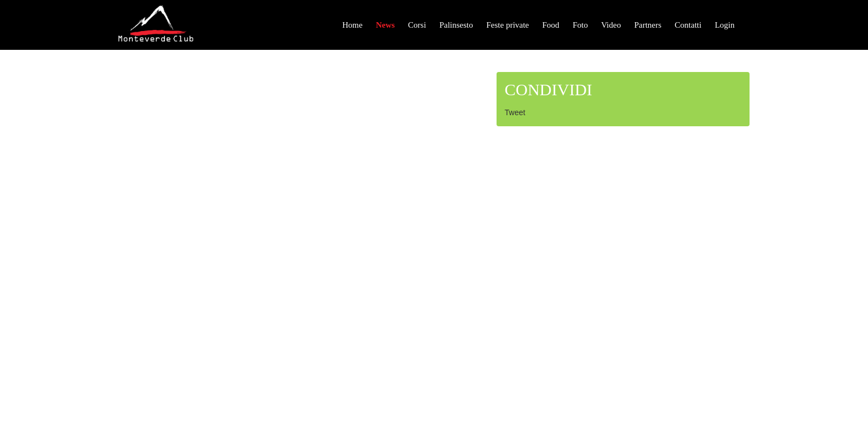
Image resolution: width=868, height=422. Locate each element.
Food (551, 25)
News (385, 25)
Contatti (688, 25)
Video (611, 25)
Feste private (507, 25)
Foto (580, 25)
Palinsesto (456, 25)
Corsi (417, 25)
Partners (648, 25)
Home (352, 25)
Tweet (515, 112)
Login (725, 25)
